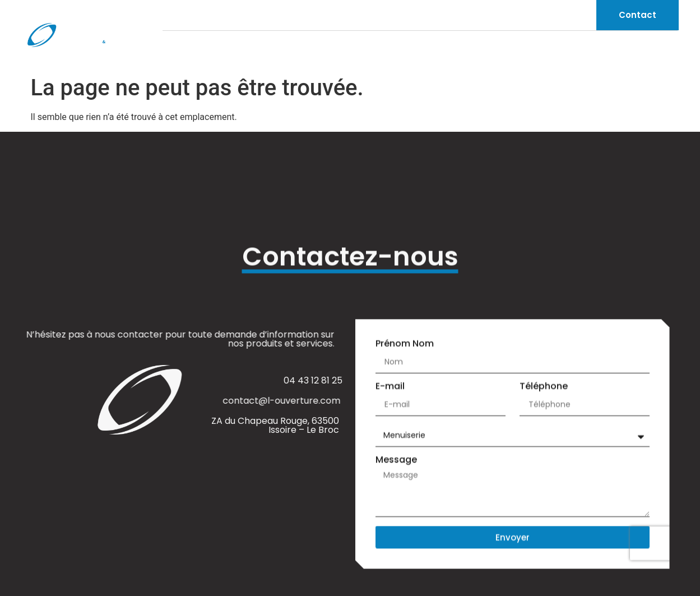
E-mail (390, 387)
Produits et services (545, 50)
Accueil (379, 50)
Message (396, 461)
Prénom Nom (405, 345)
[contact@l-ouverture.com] (254, 15)
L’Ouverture (445, 50)
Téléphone (544, 387)
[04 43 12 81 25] (168, 15)
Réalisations (648, 50)
